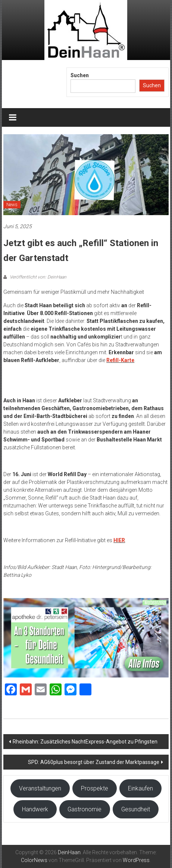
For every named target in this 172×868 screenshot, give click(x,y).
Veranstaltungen (40, 788)
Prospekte (95, 788)
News (12, 205)
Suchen (80, 75)
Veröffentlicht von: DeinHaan (37, 277)
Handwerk (35, 809)
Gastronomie (85, 809)
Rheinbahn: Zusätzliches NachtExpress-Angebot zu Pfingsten (86, 742)
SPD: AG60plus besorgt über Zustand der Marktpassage (94, 762)
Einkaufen (140, 788)
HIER (119, 540)
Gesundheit (136, 809)
